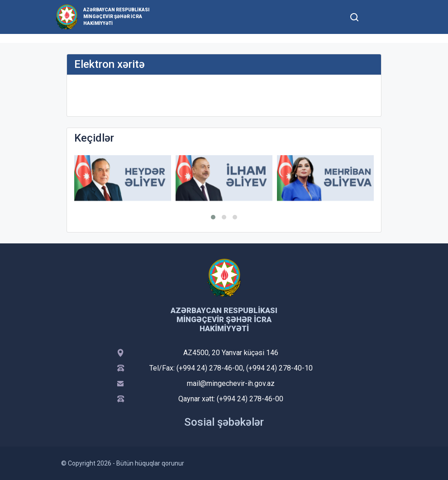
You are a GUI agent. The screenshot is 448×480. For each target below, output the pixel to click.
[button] (213, 217)
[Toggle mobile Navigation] (376, 17)
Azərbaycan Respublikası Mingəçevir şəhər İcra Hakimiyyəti (116, 17)
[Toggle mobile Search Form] (354, 16)
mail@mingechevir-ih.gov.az (231, 383)
